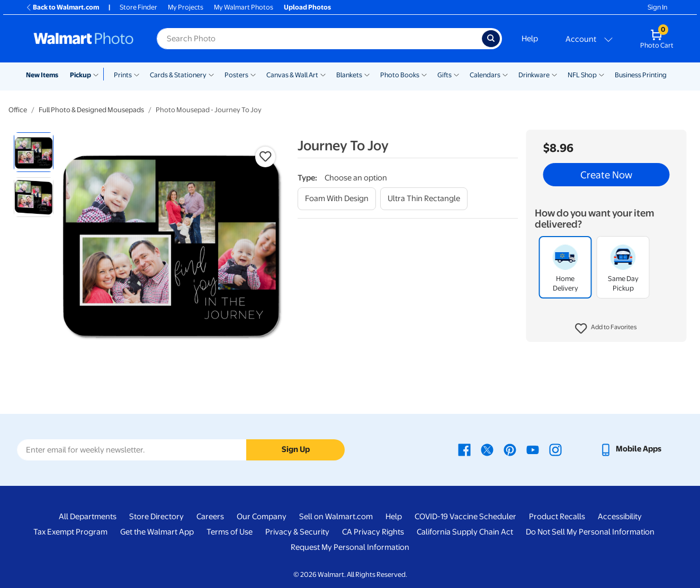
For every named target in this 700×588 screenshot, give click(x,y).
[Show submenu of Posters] (253, 74)
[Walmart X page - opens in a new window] (487, 449)
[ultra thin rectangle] (424, 199)
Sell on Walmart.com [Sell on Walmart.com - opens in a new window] (336, 517)
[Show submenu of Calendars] (505, 74)
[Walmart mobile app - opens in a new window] (630, 449)
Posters (236, 75)
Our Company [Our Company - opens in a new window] (262, 517)
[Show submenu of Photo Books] (424, 74)
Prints (123, 75)
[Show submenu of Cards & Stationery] (211, 74)
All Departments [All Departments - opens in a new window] (88, 517)
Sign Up (296, 449)
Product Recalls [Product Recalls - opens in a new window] (557, 517)
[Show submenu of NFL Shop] (602, 74)
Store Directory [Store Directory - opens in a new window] (156, 517)
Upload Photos (307, 7)
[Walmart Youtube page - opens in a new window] (533, 449)
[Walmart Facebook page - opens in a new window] (464, 449)
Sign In (657, 7)
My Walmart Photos (244, 7)
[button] (606, 329)
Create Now (606, 175)
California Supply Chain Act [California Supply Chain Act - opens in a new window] (465, 532)
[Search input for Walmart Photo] (319, 39)
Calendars (485, 75)
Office (18, 110)
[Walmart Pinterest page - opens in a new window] (510, 449)
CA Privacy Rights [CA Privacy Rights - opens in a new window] (373, 532)
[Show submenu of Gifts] (456, 74)
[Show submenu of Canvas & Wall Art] (323, 74)
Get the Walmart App (157, 532)
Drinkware (534, 75)
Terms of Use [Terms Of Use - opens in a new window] (230, 532)
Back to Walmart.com (62, 7)
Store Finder (138, 7)
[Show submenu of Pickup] (98, 74)
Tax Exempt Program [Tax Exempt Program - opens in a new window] (70, 532)
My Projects (186, 7)
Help (530, 39)
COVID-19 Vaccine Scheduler (465, 517)
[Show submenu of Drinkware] (554, 74)
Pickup (80, 75)
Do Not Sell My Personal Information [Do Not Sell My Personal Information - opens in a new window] (590, 532)
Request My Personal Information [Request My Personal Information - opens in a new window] (350, 547)
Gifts (445, 75)
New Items (42, 75)
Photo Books (400, 75)
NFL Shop (582, 75)
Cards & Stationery (178, 75)
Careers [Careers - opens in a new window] (210, 517)
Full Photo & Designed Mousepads (91, 110)
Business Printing (641, 75)
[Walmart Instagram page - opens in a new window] (555, 449)
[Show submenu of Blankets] (367, 74)
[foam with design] (337, 199)
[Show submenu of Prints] (137, 74)
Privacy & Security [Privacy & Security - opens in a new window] (297, 532)
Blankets (349, 75)
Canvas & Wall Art (292, 75)
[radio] (34, 152)
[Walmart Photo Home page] (84, 39)
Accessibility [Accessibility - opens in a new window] (620, 517)
